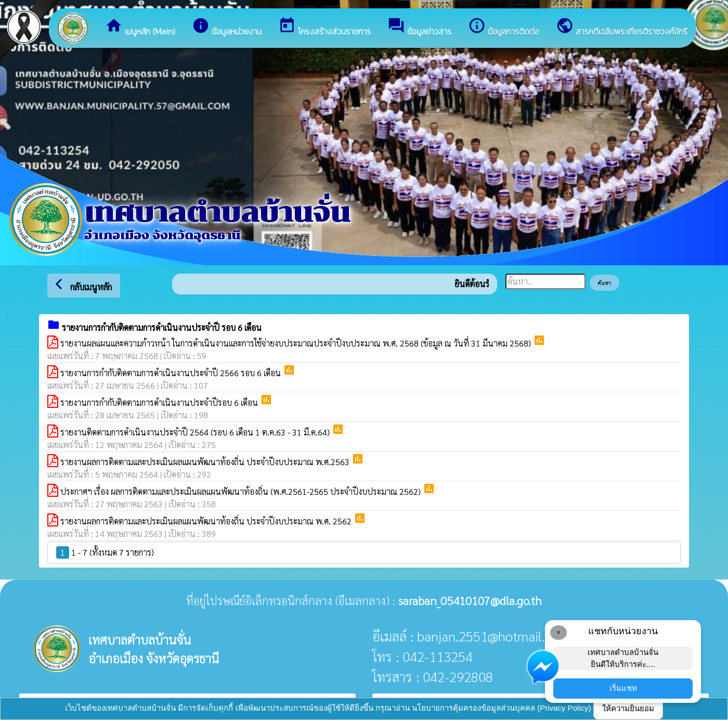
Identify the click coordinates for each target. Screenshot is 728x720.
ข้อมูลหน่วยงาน (227, 27)
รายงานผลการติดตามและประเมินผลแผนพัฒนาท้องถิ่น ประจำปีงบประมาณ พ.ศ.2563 (206, 462)
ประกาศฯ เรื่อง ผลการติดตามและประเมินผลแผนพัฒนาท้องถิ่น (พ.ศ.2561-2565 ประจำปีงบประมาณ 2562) (242, 491)
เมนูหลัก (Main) (140, 27)
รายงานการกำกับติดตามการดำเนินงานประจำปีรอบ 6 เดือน (160, 402)
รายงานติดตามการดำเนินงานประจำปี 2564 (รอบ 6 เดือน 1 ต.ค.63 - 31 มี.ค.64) (196, 432)
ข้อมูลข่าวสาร (419, 27)
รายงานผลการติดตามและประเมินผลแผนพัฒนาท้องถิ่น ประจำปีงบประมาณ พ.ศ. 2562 (207, 521)
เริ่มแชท (623, 688)
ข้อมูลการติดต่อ (504, 27)
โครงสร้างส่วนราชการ (324, 27)
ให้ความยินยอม (628, 708)
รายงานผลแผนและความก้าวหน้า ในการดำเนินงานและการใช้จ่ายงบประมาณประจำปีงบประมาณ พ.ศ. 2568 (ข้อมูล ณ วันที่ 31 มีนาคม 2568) (297, 343)
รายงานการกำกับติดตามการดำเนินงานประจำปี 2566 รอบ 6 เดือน (172, 373)
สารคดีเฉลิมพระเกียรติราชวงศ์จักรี (622, 27)
